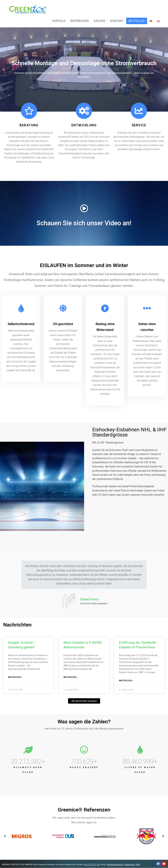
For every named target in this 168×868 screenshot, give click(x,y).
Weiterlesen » (15, 677)
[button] (4, 70)
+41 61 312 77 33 (91, 865)
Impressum (130, 865)
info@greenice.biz (115, 865)
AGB (138, 865)
